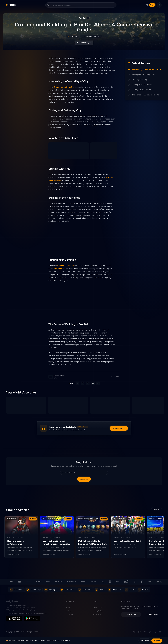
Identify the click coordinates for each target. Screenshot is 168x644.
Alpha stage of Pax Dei (64, 87)
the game (58, 269)
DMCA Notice (98, 615)
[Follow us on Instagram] (139, 632)
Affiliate (68, 611)
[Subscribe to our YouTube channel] (160, 632)
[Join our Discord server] (145, 632)
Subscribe (84, 479)
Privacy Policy (98, 611)
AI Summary (84, 43)
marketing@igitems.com (39, 613)
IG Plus (68, 607)
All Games (69, 615)
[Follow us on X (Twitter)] (155, 632)
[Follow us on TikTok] (150, 632)
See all (156, 510)
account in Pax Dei (65, 266)
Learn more (144, 641)
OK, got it (157, 641)
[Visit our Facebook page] (134, 632)
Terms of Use (97, 607)
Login (152, 5)
